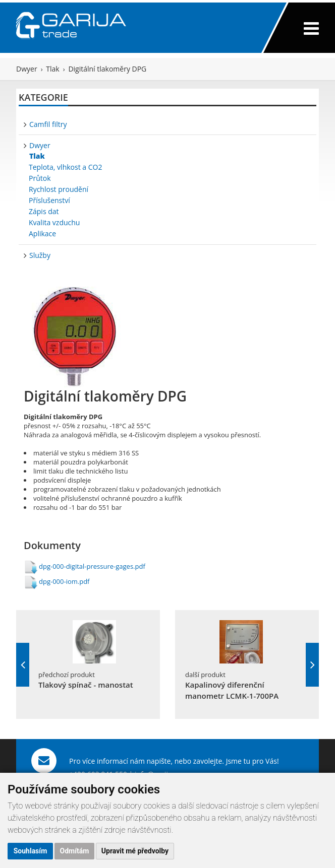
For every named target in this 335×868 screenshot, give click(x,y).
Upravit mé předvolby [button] (135, 851)
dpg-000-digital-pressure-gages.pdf (92, 566)
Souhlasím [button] (31, 851)
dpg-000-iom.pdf (64, 581)
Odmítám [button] (75, 851)
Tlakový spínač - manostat (86, 685)
